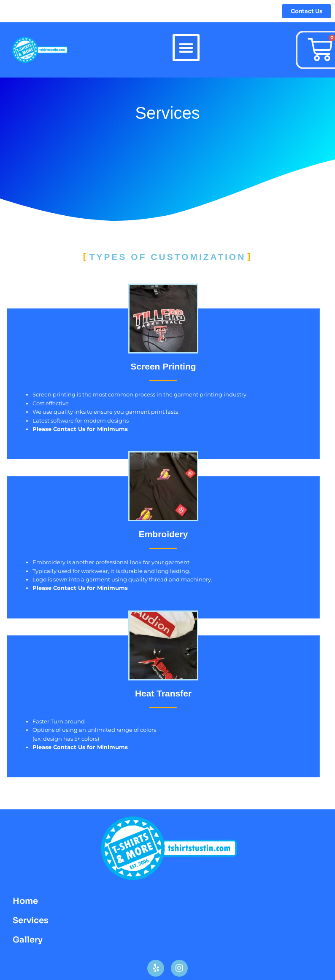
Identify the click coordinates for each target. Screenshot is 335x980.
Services (31, 920)
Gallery (28, 940)
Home (25, 901)
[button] (186, 48)
